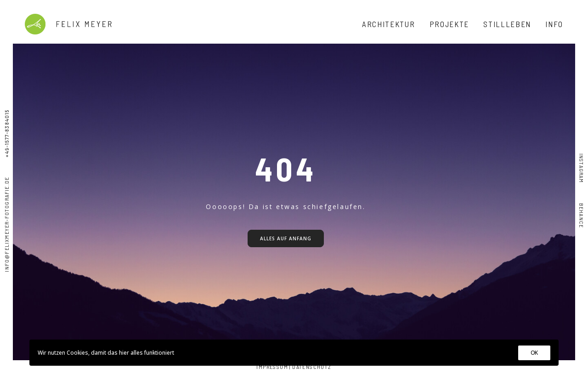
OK (534, 353)
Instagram (582, 168)
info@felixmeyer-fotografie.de (6, 224)
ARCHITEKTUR (389, 24)
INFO (554, 24)
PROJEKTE (449, 24)
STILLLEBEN (507, 24)
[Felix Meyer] (68, 24)
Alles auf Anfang (286, 238)
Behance (582, 206)
